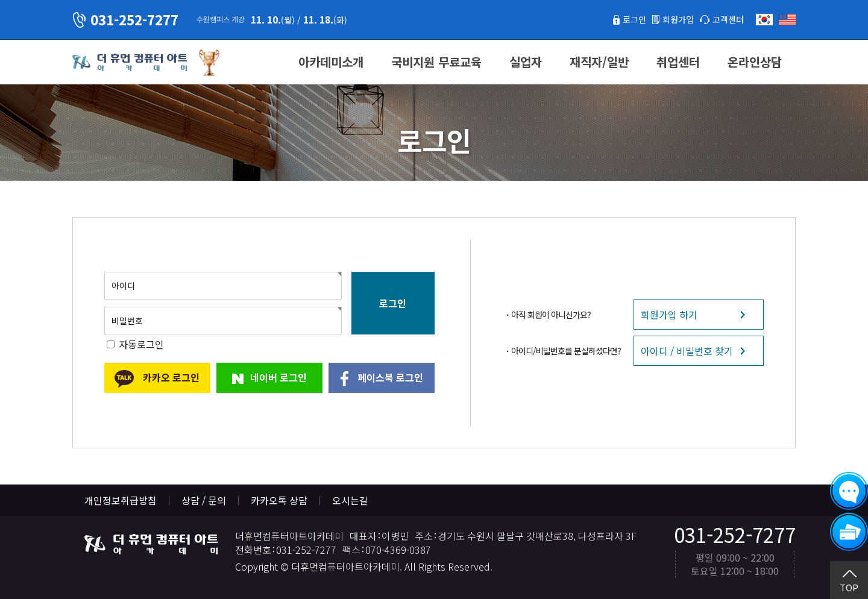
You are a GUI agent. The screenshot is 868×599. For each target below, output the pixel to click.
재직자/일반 (599, 62)
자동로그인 (141, 344)
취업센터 (678, 62)
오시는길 (350, 500)
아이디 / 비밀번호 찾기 (687, 351)
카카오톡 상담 (279, 500)
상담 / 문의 (204, 500)
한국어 (764, 20)
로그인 (623, 19)
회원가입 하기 (669, 315)
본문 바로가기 (0, 0)
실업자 (526, 62)
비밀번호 (127, 321)
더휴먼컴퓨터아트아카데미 (130, 63)
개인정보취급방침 (121, 500)
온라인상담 (755, 62)
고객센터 (726, 19)
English (787, 20)
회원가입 (671, 19)
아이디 (123, 286)
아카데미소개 (331, 62)
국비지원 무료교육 (436, 62)
